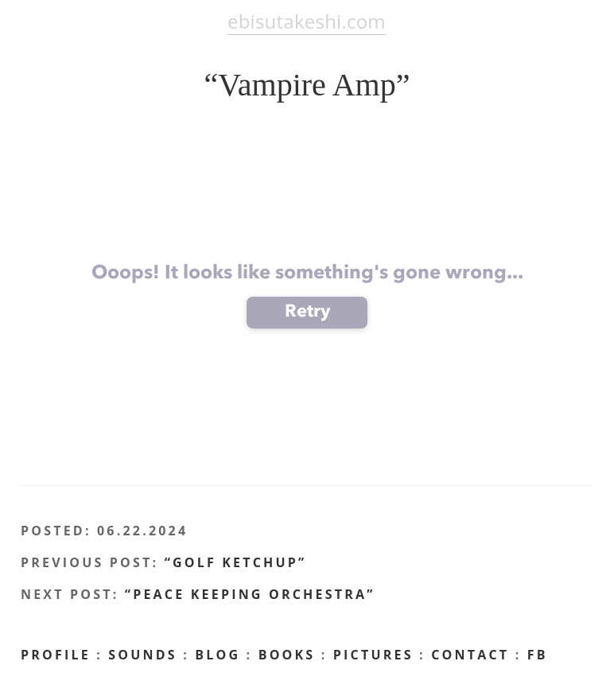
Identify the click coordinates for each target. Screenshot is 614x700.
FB (538, 655)
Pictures (373, 655)
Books (287, 655)
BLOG (218, 655)
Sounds (143, 655)
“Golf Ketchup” (236, 562)
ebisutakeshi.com (307, 21)
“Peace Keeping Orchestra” (250, 594)
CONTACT (470, 655)
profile (56, 655)
